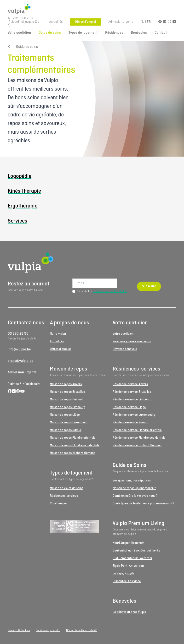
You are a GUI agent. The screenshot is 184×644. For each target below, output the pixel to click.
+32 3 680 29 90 (24, 19)
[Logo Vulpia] (92, 9)
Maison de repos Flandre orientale (73, 438)
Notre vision (58, 334)
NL (143, 22)
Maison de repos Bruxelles (67, 392)
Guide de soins (50, 33)
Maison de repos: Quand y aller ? (134, 488)
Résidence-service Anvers (130, 384)
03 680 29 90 (18, 334)
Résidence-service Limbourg (132, 400)
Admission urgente (121, 22)
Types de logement (83, 33)
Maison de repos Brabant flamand (73, 453)
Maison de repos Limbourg (68, 407)
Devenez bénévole (125, 349)
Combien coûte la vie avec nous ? (135, 496)
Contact (161, 33)
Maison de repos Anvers (66, 384)
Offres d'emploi (85, 22)
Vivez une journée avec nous (132, 341)
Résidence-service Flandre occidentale (139, 438)
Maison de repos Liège (65, 415)
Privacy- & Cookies (19, 630)
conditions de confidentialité (110, 291)
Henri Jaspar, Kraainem (129, 543)
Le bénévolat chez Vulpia (129, 612)
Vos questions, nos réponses (132, 481)
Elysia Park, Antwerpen (128, 566)
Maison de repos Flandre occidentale (75, 445)
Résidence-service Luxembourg (134, 415)
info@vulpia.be (19, 349)
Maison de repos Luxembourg (70, 423)
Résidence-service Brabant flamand (137, 445)
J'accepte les (101, 291)
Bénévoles (139, 33)
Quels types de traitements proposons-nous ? (143, 504)
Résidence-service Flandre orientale (137, 430)
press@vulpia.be (20, 361)
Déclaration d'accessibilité (82, 630)
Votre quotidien (19, 33)
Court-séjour (58, 504)
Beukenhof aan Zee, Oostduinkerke (136, 551)
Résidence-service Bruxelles (132, 392)
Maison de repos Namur (66, 430)
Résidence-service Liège (129, 407)
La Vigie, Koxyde (124, 574)
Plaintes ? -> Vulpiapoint (24, 384)
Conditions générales (48, 630)
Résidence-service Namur (130, 423)
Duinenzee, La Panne (127, 581)
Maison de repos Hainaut (66, 400)
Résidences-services (64, 496)
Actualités (56, 22)
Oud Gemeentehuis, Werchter (132, 558)
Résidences (114, 33)
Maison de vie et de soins (66, 488)
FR (149, 22)
